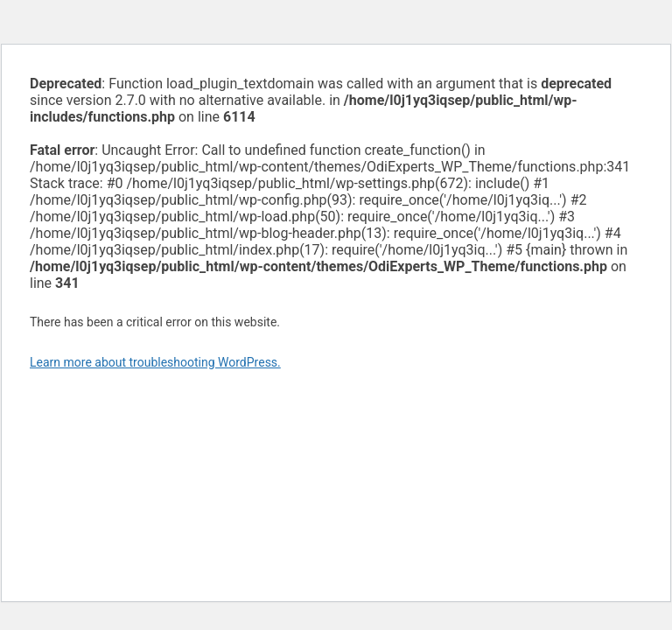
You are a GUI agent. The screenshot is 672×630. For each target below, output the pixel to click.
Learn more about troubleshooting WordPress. (155, 362)
